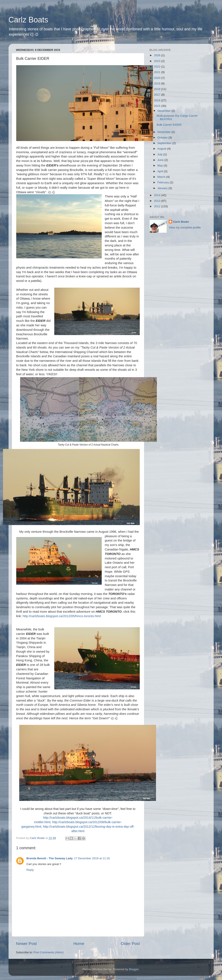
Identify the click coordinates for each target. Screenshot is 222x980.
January (163, 188)
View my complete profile (185, 227)
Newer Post (26, 944)
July (160, 154)
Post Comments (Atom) (49, 952)
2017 (157, 95)
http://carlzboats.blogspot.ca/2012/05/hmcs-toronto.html (62, 616)
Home (79, 944)
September (165, 143)
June (161, 160)
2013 (157, 201)
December (165, 111)
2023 (157, 61)
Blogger (134, 969)
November (165, 132)
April (161, 171)
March (162, 177)
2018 (157, 89)
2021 (157, 72)
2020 (157, 78)
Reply (30, 870)
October (163, 138)
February (164, 182)
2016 (157, 100)
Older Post (130, 944)
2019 (157, 83)
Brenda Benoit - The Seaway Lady (50, 858)
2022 (157, 67)
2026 (157, 55)
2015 (157, 106)
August (162, 149)
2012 (157, 206)
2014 (157, 195)
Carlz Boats (28, 20)
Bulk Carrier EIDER (169, 125)
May (161, 166)
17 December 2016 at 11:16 (92, 858)
